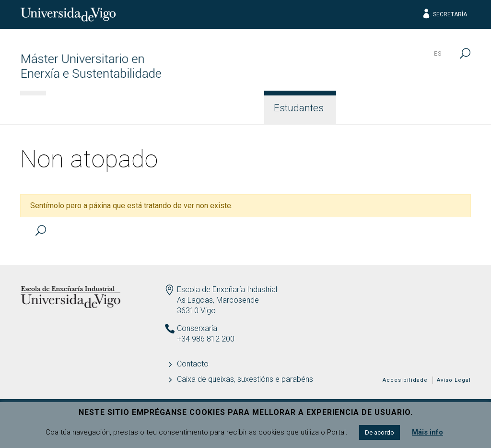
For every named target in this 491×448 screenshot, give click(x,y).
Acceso (160, 108)
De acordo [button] (380, 432)
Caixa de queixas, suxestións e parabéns (245, 379)
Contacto (438, 108)
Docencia (225, 108)
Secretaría (444, 14)
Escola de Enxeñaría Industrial (227, 289)
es (438, 54)
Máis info (427, 432)
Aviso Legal (454, 380)
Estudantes (299, 108)
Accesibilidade (405, 380)
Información (88, 108)
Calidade (371, 108)
